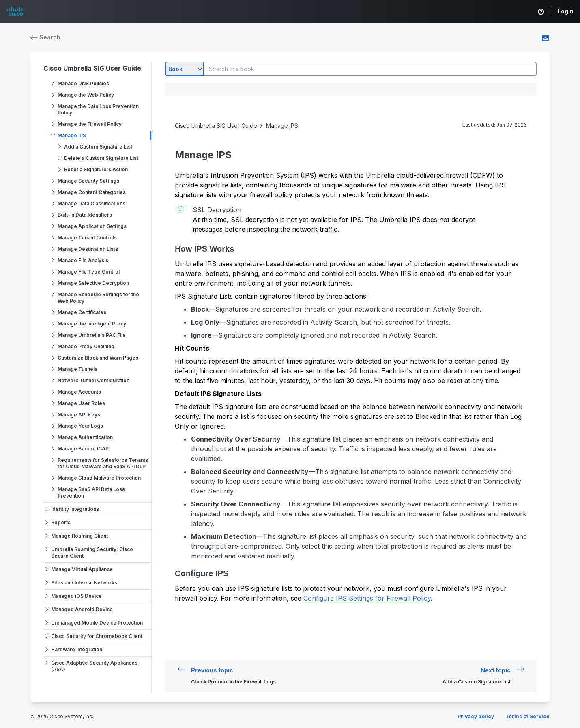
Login (566, 11)
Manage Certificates (82, 312)
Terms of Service (527, 716)
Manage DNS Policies (83, 83)
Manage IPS (72, 135)
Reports (61, 522)
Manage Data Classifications (91, 204)
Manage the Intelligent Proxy (92, 324)
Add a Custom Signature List (98, 147)
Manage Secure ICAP (83, 449)
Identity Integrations (75, 509)
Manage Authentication (85, 437)
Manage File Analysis (83, 260)
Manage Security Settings (88, 181)
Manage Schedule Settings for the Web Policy (98, 298)
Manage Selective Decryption (93, 283)
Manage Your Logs (80, 426)
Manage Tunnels (77, 369)
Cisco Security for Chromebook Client (97, 636)
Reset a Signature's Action (96, 169)
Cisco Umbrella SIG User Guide (92, 68)
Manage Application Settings (92, 226)
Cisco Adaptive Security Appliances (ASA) (94, 666)
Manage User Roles (81, 403)
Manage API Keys (79, 415)
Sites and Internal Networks (84, 583)
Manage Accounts (79, 392)
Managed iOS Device (76, 596)
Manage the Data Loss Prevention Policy (98, 109)
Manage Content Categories (92, 192)
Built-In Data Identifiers (85, 215)
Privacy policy (476, 716)
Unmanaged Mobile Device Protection (97, 623)
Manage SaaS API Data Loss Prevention (91, 492)
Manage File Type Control (89, 272)
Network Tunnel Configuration (93, 380)
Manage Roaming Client (79, 536)
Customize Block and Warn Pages (98, 358)
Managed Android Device (82, 609)
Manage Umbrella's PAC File (92, 335)
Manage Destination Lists (88, 249)
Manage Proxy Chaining (86, 346)
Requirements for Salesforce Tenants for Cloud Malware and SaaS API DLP (103, 463)
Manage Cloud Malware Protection (99, 478)
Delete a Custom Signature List (101, 158)
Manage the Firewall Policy (90, 124)
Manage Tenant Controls (87, 238)
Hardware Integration (77, 649)
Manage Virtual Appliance (82, 569)
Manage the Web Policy (86, 95)
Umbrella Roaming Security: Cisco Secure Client (92, 552)
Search (45, 37)
